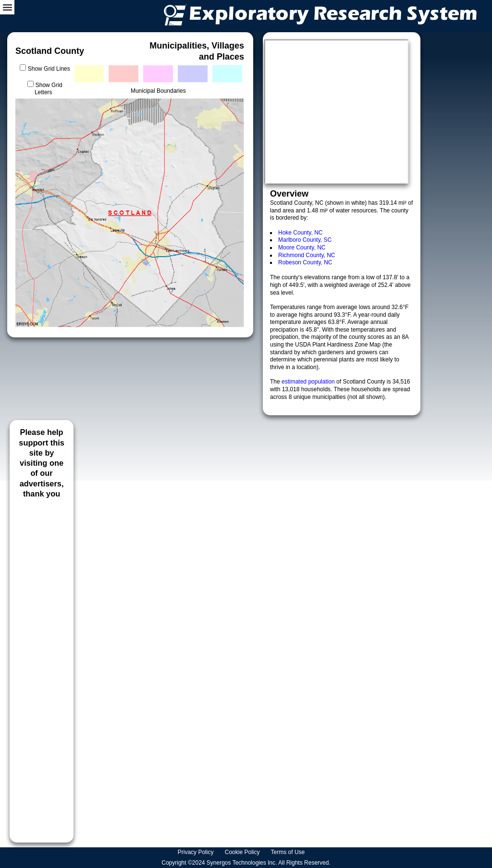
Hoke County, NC (300, 233)
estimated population (309, 382)
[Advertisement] (42, 667)
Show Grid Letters (49, 89)
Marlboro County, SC (305, 240)
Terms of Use (289, 852)
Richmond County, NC (307, 255)
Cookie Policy (243, 852)
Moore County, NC (302, 248)
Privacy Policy (197, 852)
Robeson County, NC (305, 262)
